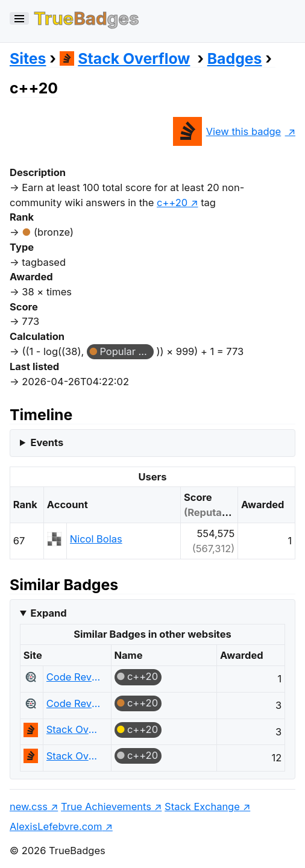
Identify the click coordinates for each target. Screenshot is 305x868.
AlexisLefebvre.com (56, 826)
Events (47, 442)
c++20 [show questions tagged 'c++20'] (172, 203)
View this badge (227, 131)
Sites (28, 58)
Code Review (74, 677)
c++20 (143, 676)
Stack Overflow (125, 58)
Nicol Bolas (96, 539)
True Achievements (106, 807)
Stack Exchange (202, 807)
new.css (29, 807)
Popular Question (126, 351)
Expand (48, 613)
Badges (235, 58)
